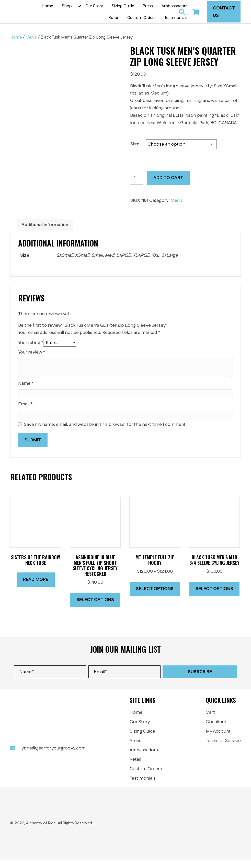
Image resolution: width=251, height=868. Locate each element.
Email (25, 413)
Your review (32, 361)
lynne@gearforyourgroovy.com (53, 757)
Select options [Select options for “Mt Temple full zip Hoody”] (155, 597)
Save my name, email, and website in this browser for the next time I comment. (105, 433)
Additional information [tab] (45, 233)
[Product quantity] (137, 186)
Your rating (31, 351)
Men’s (31, 46)
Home (16, 46)
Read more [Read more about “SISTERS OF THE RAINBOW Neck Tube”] (36, 588)
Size (135, 153)
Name (26, 392)
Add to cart (168, 186)
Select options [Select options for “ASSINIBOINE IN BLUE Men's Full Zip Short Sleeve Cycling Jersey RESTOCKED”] (95, 608)
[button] (116, 10)
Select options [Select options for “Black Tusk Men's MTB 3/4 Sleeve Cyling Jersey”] (214, 597)
